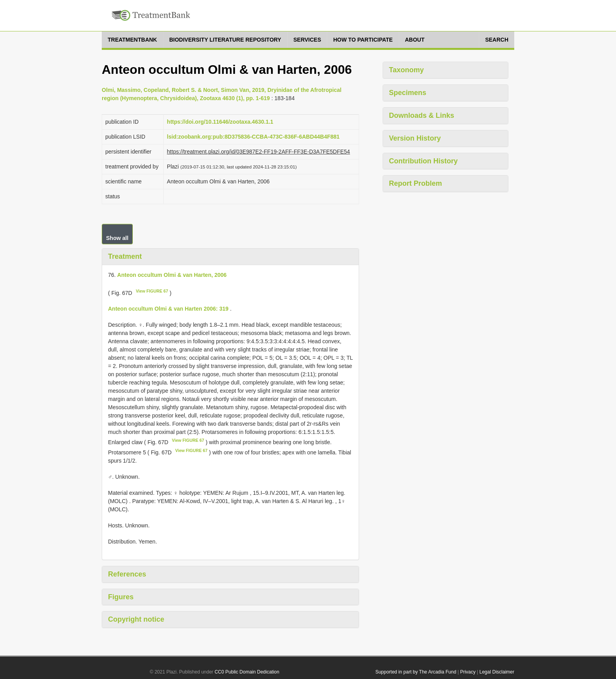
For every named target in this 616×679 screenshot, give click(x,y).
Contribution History (423, 161)
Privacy (468, 672)
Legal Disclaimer (497, 672)
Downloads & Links (422, 115)
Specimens (408, 93)
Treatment (125, 256)
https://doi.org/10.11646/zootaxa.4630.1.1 (220, 122)
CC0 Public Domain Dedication (247, 672)
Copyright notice (136, 619)
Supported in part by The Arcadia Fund (416, 672)
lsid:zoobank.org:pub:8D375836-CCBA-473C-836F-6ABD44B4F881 (253, 137)
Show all (117, 238)
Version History (415, 138)
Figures (121, 597)
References (127, 574)
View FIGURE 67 (152, 291)
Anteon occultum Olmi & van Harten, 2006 (172, 275)
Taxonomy (406, 70)
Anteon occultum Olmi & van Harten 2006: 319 (168, 309)
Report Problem (415, 183)
